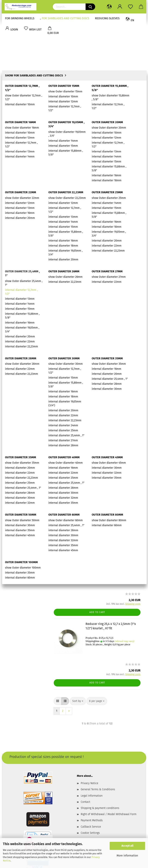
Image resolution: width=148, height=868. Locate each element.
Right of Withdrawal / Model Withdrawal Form (109, 766)
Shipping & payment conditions (100, 760)
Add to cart (97, 142)
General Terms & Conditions (98, 742)
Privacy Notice (90, 735)
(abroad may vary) (125, 100)
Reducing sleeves (106, 18)
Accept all (127, 846)
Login (26, 176)
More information (127, 856)
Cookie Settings (90, 785)
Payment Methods (92, 773)
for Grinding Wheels (20, 18)
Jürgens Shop (16, 207)
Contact (85, 754)
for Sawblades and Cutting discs (64, 18)
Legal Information (92, 748)
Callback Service (91, 779)
